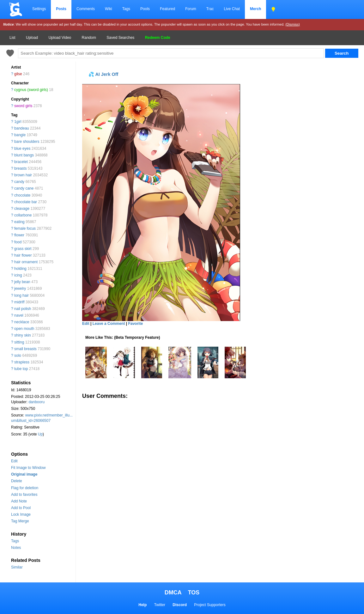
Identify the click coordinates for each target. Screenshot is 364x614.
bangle (20, 135)
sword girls (23, 106)
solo (18, 356)
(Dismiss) (293, 24)
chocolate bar (26, 202)
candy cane (24, 188)
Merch (255, 9)
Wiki (109, 9)
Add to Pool (21, 508)
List (12, 38)
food (18, 242)
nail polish (23, 309)
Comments (86, 9)
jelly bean (22, 282)
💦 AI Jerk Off (103, 74)
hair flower (23, 255)
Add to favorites (24, 495)
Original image (24, 474)
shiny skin (23, 335)
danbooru (36, 402)
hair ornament (26, 262)
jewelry (20, 289)
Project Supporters (210, 605)
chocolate (22, 195)
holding (20, 269)
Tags (126, 9)
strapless (22, 362)
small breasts (25, 349)
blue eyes (22, 149)
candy (19, 182)
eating (19, 222)
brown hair (23, 175)
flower (19, 235)
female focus (25, 228)
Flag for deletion (25, 488)
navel (19, 315)
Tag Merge (20, 521)
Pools (145, 9)
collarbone (23, 215)
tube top (21, 369)
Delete (17, 481)
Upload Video (60, 38)
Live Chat (232, 9)
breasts (20, 168)
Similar (17, 567)
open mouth (24, 329)
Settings (39, 9)
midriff (19, 302)
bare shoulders (27, 142)
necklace (22, 322)
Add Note (19, 501)
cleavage (22, 209)
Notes (16, 548)
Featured (167, 9)
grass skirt (23, 249)
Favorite (135, 324)
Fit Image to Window (28, 468)
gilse (18, 74)
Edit (14, 461)
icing (18, 275)
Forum (191, 9)
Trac (210, 9)
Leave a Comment (109, 324)
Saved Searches (120, 38)
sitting (19, 342)
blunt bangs (24, 155)
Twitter (160, 605)
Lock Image (21, 514)
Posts (61, 9)
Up (40, 434)
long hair (21, 295)
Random (89, 38)
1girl (18, 122)
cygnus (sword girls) (31, 90)
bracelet (21, 162)
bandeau (22, 128)
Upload (32, 38)
